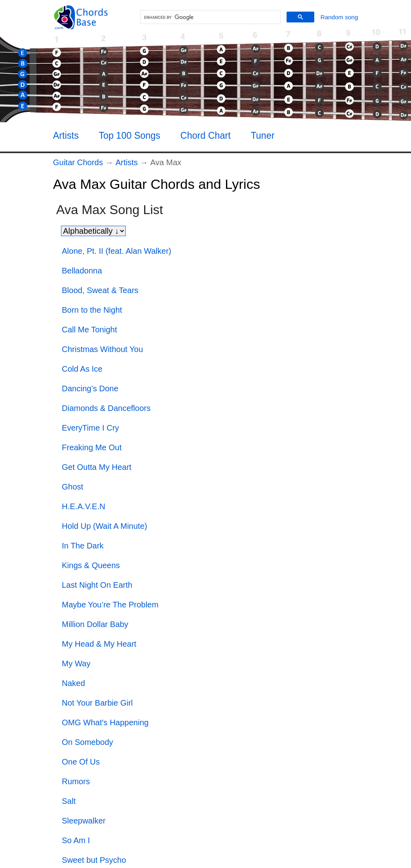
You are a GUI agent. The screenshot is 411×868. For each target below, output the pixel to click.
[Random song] (339, 17)
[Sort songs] (93, 231)
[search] (209, 17)
